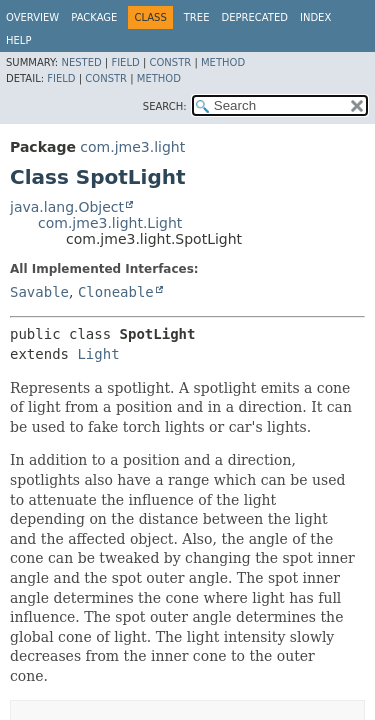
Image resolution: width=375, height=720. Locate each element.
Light (98, 354)
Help (18, 40)
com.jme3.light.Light (110, 223)
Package (94, 17)
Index (315, 17)
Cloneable (116, 292)
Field (125, 62)
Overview (32, 17)
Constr (170, 62)
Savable (39, 292)
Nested (81, 62)
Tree (197, 17)
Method (223, 62)
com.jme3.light (132, 147)
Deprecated (254, 17)
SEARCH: (165, 106)
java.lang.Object (67, 207)
